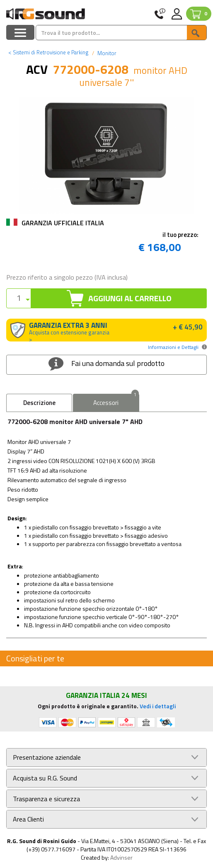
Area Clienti (28, 819)
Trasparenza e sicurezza (46, 799)
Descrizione (39, 403)
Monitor (106, 53)
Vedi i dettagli (158, 706)
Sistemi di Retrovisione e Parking (48, 52)
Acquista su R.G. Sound (45, 778)
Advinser (121, 857)
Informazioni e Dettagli (173, 347)
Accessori (116, 401)
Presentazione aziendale (47, 757)
